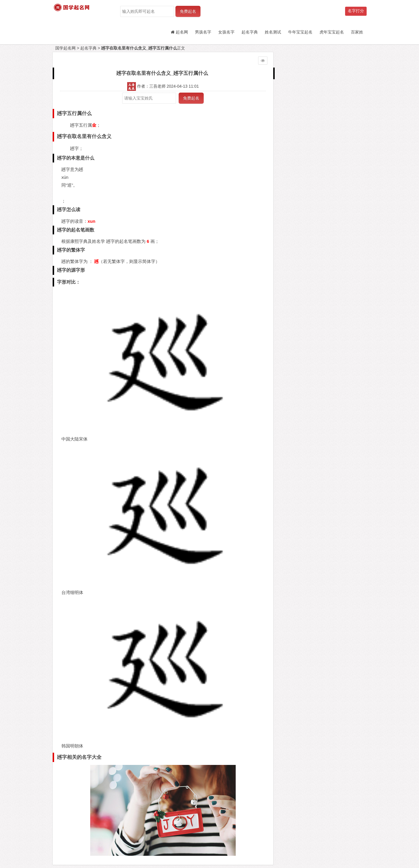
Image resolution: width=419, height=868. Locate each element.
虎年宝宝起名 (332, 32)
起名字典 (250, 32)
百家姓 (357, 32)
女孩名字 (226, 32)
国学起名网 (65, 48)
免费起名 (188, 11)
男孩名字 (203, 32)
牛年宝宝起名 (300, 32)
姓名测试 (273, 32)
